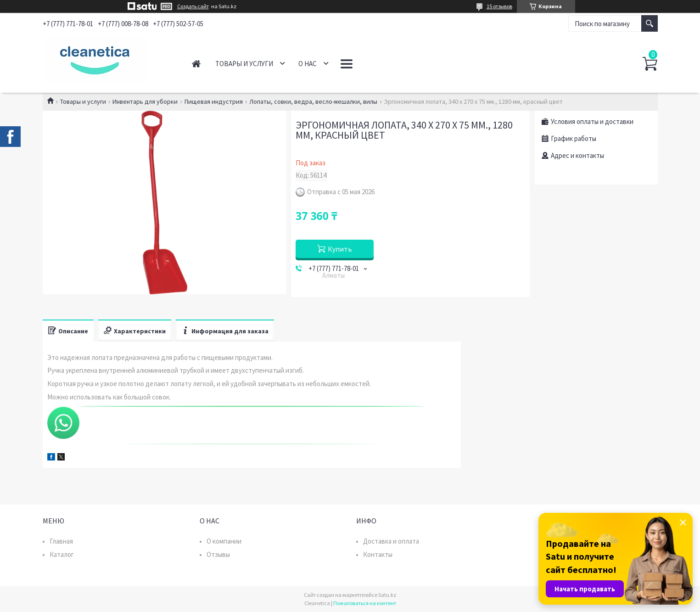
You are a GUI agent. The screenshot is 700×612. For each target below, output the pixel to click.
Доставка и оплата (391, 541)
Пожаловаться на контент (365, 603)
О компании (224, 541)
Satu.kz (387, 595)
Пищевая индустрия (214, 101)
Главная (196, 64)
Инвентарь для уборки (145, 101)
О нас (308, 64)
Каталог (62, 554)
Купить (340, 249)
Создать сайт (193, 6)
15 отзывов (499, 6)
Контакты (378, 554)
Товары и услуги (244, 64)
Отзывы (218, 554)
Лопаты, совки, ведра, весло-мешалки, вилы (313, 101)
